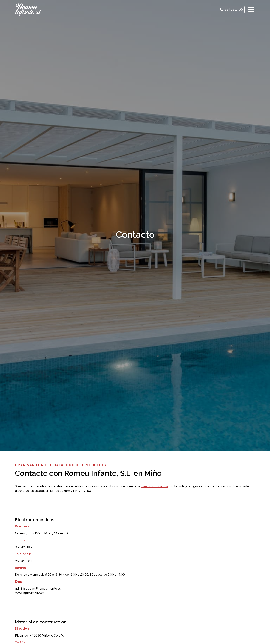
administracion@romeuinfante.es (38, 588)
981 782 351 (23, 561)
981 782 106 (23, 547)
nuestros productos (155, 486)
